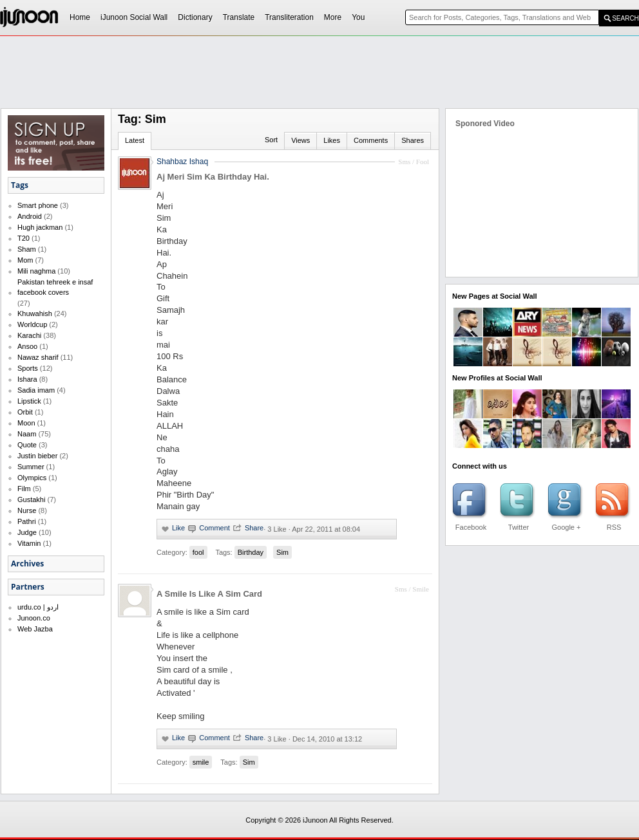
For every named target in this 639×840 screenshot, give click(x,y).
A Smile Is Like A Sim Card (209, 594)
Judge (27, 532)
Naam (27, 434)
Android (30, 216)
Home (80, 17)
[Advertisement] (290, 133)
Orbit (25, 412)
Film (24, 489)
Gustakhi (31, 499)
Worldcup (32, 324)
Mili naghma (36, 271)
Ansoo (27, 346)
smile (201, 762)
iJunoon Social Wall (134, 17)
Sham (27, 249)
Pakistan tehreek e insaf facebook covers (55, 287)
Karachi (29, 335)
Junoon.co (34, 618)
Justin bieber (37, 456)
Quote (27, 445)
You (358, 17)
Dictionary (195, 17)
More (333, 17)
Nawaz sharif (38, 357)
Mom (25, 260)
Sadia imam (36, 390)
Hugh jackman (40, 227)
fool (198, 552)
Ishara (27, 379)
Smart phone (38, 205)
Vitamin (29, 543)
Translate (239, 17)
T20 (24, 238)
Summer (31, 467)
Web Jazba (35, 629)
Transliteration (289, 17)
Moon (26, 423)
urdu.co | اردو (38, 607)
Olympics (32, 478)
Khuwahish (35, 313)
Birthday (251, 552)
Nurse (27, 510)
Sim (282, 552)
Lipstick (29, 401)
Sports (28, 368)
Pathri (27, 521)
